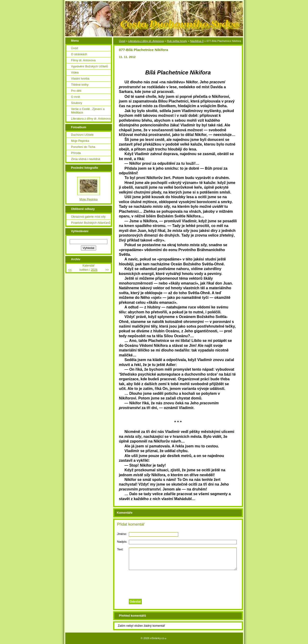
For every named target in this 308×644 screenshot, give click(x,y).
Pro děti (76, 91)
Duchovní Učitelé (82, 135)
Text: (120, 549)
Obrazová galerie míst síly (88, 217)
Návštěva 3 (197, 41)
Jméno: (122, 534)
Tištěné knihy (80, 85)
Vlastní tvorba (80, 79)
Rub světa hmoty (177, 41)
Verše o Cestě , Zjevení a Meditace (88, 111)
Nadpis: (122, 542)
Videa (75, 72)
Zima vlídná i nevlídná (86, 159)
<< (70, 270)
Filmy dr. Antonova (83, 60)
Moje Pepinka (80, 141)
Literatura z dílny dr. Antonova (146, 41)
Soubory (77, 103)
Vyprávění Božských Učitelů (90, 66)
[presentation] (178, 583)
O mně (76, 97)
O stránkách (79, 54)
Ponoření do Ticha (83, 147)
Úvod (122, 41)
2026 (94, 270)
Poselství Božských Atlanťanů (91, 223)
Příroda (76, 153)
